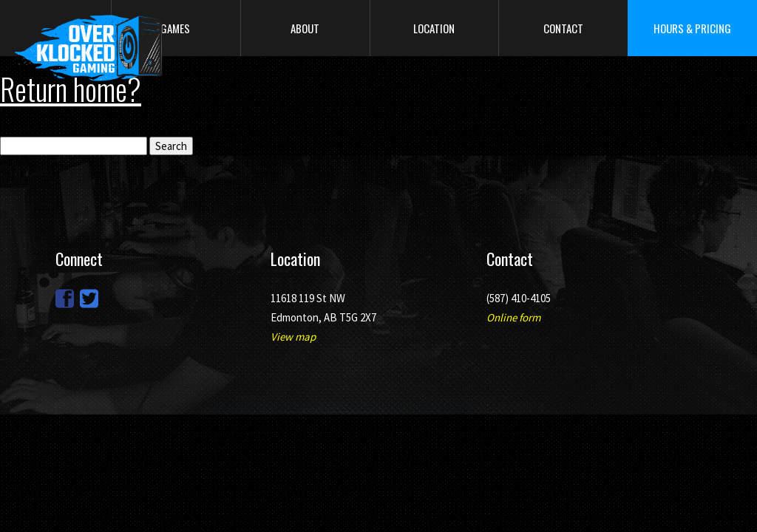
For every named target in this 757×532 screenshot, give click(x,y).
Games (175, 28)
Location (434, 28)
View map (293, 337)
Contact (563, 28)
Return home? (71, 89)
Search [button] (171, 146)
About (305, 28)
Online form (513, 317)
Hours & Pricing (692, 28)
